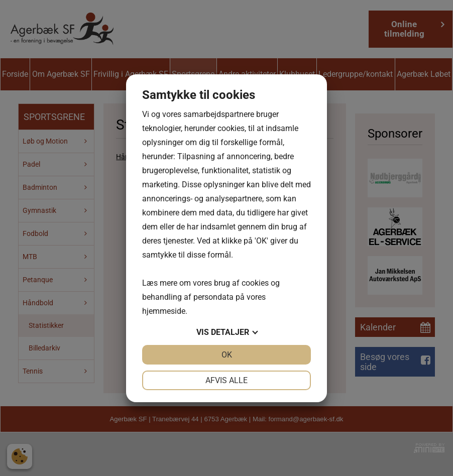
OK (227, 355)
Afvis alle (226, 380)
